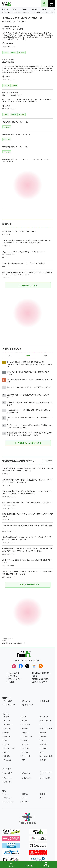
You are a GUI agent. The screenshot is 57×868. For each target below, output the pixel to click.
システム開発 (26, 725)
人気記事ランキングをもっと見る (28, 443)
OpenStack (28, 12)
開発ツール (25, 732)
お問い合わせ (13, 676)
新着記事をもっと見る (28, 285)
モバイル (6, 740)
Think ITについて (9, 705)
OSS (41, 740)
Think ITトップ (7, 638)
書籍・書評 (43, 794)
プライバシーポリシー (15, 679)
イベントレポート (39, 12)
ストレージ (44, 9)
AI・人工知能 (7, 12)
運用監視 (7, 752)
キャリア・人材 (26, 756)
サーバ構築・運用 (45, 778)
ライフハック (7, 760)
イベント (24, 798)
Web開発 (43, 732)
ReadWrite (25, 802)
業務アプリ (7, 736)
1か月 (45, 356)
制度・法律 (43, 760)
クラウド (24, 721)
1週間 (28, 356)
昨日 (10, 356)
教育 (23, 760)
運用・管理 (43, 744)
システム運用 (26, 748)
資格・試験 (7, 756)
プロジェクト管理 (9, 748)
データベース (26, 729)
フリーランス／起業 (46, 756)
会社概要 (11, 682)
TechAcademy (8, 802)
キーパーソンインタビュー (46, 773)
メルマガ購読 (8, 701)
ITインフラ (15, 9)
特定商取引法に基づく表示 (40, 679)
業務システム (26, 773)
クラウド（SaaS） (27, 736)
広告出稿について (27, 705)
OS (41, 725)
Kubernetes (17, 12)
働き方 (42, 752)
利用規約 (35, 676)
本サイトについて (14, 673)
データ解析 (43, 736)
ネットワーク (34, 9)
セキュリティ (26, 752)
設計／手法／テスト (46, 729)
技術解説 (25, 794)
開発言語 (7, 732)
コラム (42, 798)
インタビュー (51, 12)
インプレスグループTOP (39, 682)
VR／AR (6, 744)
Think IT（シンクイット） (10, 4)
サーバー (24, 9)
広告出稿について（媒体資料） (41, 673)
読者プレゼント (45, 701)
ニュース (6, 794)
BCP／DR (43, 748)
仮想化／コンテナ (45, 721)
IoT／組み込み (8, 725)
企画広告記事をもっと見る (28, 584)
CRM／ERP (26, 740)
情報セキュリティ (27, 778)
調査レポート (8, 778)
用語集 (4, 641)
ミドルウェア (7, 729)
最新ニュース (26, 701)
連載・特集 (5, 9)
